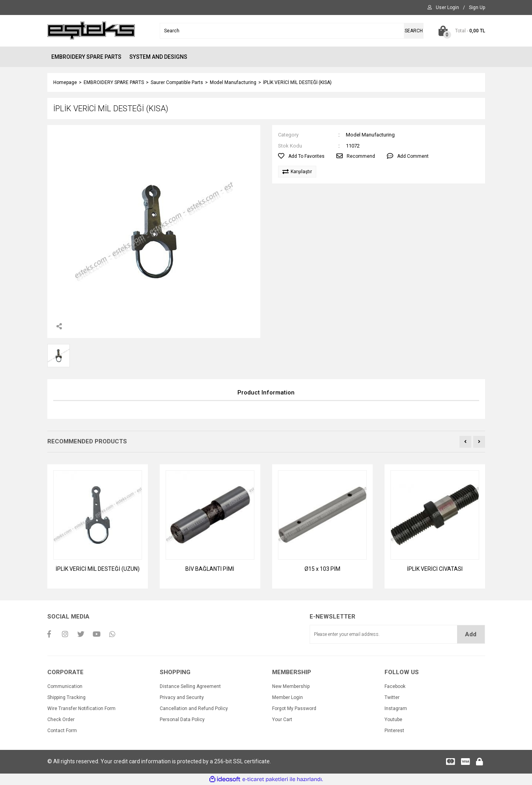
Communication (65, 686)
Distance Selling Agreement (190, 686)
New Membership (291, 686)
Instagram (396, 708)
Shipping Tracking (66, 697)
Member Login (287, 697)
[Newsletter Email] (397, 634)
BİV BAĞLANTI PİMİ (210, 569)
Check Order (61, 720)
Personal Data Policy (182, 720)
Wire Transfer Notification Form (81, 708)
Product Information (266, 392)
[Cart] (460, 31)
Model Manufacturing (370, 135)
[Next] (479, 442)
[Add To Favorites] (301, 156)
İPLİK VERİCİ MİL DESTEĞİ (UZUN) (98, 569)
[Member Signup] (477, 7)
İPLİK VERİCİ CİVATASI (435, 569)
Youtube (393, 720)
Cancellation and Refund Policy (194, 708)
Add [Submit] (471, 634)
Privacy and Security (182, 697)
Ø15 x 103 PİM (322, 569)
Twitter (392, 697)
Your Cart (282, 720)
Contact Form (62, 731)
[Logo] (91, 30)
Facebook (395, 686)
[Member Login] (447, 7)
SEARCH (414, 31)
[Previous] (465, 442)
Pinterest (394, 731)
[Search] (292, 31)
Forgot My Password (294, 708)
